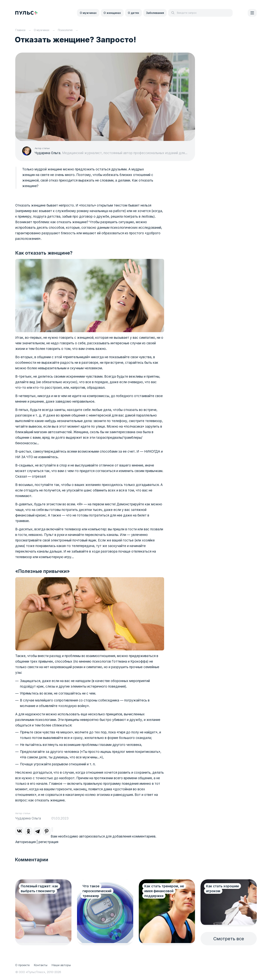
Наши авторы (61, 965)
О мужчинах (88, 13)
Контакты (41, 965)
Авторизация (25, 842)
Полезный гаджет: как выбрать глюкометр (39, 889)
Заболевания (155, 13)
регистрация (48, 842)
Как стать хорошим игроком (222, 889)
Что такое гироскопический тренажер (97, 891)
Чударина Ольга (48, 153)
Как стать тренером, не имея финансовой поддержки (164, 891)
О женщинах (112, 13)
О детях (133, 13)
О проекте (22, 965)
